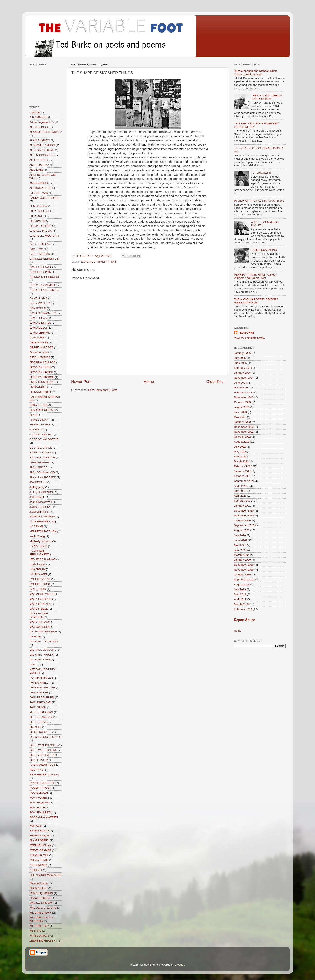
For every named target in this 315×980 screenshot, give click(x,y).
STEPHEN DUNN (40, 845)
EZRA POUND (38, 405)
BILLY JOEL (37, 216)
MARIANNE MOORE (42, 594)
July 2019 (240, 589)
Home (149, 382)
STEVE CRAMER (40, 850)
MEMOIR (35, 636)
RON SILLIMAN (39, 803)
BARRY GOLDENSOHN (44, 198)
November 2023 (244, 397)
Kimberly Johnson (40, 541)
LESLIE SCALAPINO (42, 559)
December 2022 (244, 427)
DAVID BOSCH (39, 328)
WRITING (35, 931)
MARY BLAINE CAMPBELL (39, 615)
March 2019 (241, 604)
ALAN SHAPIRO (40, 140)
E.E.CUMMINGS (40, 357)
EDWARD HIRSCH (41, 372)
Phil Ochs (35, 727)
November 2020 (244, 516)
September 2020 (244, 525)
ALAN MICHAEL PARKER (46, 132)
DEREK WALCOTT (41, 347)
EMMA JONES (39, 387)
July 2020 (240, 535)
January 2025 (242, 373)
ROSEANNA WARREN (44, 817)
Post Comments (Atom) (103, 390)
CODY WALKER (40, 303)
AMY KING (36, 170)
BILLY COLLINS (39, 211)
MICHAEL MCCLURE (43, 650)
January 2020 (242, 560)
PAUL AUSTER (39, 692)
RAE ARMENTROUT (42, 765)
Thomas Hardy (39, 883)
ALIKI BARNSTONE (42, 150)
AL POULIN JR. (39, 127)
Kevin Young (37, 536)
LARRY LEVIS (38, 546)
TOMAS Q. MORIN (41, 893)
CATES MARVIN (40, 254)
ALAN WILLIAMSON (42, 145)
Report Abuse (245, 620)
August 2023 (242, 407)
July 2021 (240, 491)
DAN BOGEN (38, 308)
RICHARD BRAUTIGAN (44, 775)
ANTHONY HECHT (41, 188)
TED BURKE (246, 333)
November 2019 (244, 570)
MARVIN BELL (39, 609)
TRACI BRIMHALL (41, 898)
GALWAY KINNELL (41, 434)
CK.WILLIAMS (38, 298)
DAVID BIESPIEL (40, 323)
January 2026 (242, 353)
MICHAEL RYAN (40, 660)
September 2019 (244, 580)
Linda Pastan (38, 564)
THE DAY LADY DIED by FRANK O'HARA (266, 97)
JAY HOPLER (38, 482)
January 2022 (242, 471)
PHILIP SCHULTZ (41, 732)
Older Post (216, 382)
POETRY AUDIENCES (44, 745)
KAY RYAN (36, 526)
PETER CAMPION (41, 717)
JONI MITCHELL (40, 512)
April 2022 (240, 456)
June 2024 (240, 383)
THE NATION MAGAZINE (45, 875)
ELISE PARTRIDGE (42, 377)
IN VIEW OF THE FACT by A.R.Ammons (259, 201)
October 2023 (242, 402)
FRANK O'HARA (40, 425)
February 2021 (243, 501)
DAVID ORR (37, 338)
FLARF (34, 415)
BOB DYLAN (37, 221)
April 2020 (240, 550)
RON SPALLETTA (41, 812)
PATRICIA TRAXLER (42, 688)
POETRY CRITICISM (43, 750)
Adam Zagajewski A (42, 122)
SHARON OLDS (40, 835)
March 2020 (241, 555)
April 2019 (240, 599)
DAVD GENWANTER (43, 313)
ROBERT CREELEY (42, 783)
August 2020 (242, 530)
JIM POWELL (38, 497)
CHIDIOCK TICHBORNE (45, 277)
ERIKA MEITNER (40, 392)
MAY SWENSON (40, 627)
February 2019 (243, 609)
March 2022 (241, 461)
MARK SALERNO (40, 599)
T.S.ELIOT (36, 870)
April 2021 (240, 496)
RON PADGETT (39, 798)
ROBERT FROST (40, 788)
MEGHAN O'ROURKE (43, 632)
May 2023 (240, 417)
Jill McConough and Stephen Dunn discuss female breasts (255, 73)
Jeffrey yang (37, 487)
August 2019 (242, 584)
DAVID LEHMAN (40, 333)
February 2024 (243, 392)
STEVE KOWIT (39, 855)
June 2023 (240, 412)
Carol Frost (36, 249)
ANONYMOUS (39, 183)
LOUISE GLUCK (40, 584)
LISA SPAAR (37, 569)
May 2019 (240, 594)
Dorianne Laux (38, 352)
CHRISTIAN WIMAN (42, 285)
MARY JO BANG (40, 622)
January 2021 (242, 506)
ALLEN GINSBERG (42, 155)
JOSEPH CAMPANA (42, 517)
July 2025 (240, 358)
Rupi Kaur (36, 826)
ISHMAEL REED (40, 462)
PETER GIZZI (38, 722)
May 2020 (240, 545)
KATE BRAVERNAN (42, 521)
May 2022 (240, 452)
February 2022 (243, 466)
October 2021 (242, 476)
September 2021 (244, 481)
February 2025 (243, 368)
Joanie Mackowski (41, 502)
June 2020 (240, 540)
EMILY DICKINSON (42, 382)
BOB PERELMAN (40, 226)
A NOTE (35, 112)
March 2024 (241, 388)
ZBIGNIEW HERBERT (43, 941)
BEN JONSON (38, 206)
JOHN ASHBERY (40, 507)
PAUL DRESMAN (40, 702)
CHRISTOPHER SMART (45, 290)
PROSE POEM (39, 760)
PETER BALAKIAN (41, 712)
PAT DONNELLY (40, 683)
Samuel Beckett (39, 831)
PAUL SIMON (38, 707)
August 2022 (242, 442)
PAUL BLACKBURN (42, 697)
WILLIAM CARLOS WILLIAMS (41, 919)
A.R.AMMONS (38, 117)
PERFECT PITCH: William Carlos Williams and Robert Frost (255, 276)
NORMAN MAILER (41, 678)
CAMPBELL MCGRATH (44, 236)
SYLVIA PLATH (39, 860)
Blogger (180, 965)
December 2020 (244, 511)
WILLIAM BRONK (40, 913)
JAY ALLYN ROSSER (43, 477)
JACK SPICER (39, 467)
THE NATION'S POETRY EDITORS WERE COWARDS (256, 301)
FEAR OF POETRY (42, 410)
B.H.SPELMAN (39, 193)
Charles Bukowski (40, 267)
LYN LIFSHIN (38, 589)
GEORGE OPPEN (41, 448)
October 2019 (242, 575)
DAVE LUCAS (38, 318)
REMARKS (36, 770)
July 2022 (240, 447)
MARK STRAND (40, 604)
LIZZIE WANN (38, 574)
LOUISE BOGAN (40, 579)
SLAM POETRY (39, 840)
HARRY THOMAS (41, 453)
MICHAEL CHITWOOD (44, 641)
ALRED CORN (39, 160)
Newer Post (81, 382)
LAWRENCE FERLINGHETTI (40, 553)
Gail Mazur (36, 430)
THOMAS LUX (38, 888)
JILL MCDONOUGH (42, 492)
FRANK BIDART (40, 420)
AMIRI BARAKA (39, 165)
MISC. (33, 664)
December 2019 (244, 565)
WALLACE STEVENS (43, 908)
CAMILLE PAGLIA (41, 231)
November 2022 (244, 432)
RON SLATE (37, 807)
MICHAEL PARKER (42, 655)
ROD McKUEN (39, 793)
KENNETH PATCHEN (43, 531)
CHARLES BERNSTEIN (44, 259)
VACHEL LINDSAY (41, 903)
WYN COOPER (39, 936)
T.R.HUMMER (38, 865)
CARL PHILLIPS (40, 244)
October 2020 (242, 520)
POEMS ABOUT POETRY (46, 737)
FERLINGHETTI (261, 173)
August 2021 (242, 486)
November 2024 (244, 378)
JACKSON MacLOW (42, 472)
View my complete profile (249, 338)
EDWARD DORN (40, 367)
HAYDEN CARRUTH (42, 457)
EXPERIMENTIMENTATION (98, 262)
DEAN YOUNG (39, 342)
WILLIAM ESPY (39, 926)
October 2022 (242, 437)
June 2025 (240, 363)
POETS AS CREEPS (42, 755)
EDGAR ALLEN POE (42, 362)
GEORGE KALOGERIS (44, 439)
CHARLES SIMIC (40, 272)
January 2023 (242, 422)
